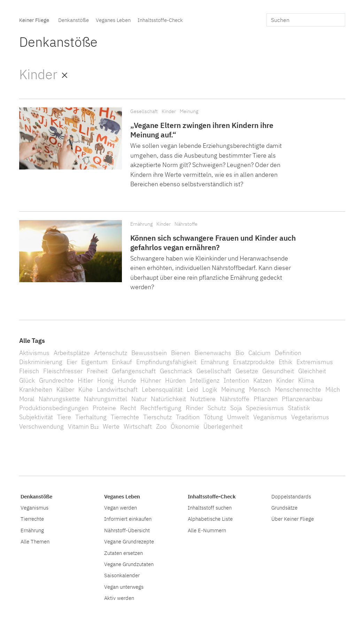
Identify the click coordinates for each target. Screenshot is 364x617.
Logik (210, 389)
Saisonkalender (122, 575)
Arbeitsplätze (72, 353)
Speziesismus (265, 408)
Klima (306, 380)
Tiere (64, 417)
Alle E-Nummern (207, 530)
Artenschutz (111, 353)
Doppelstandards (291, 496)
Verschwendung (41, 426)
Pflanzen (266, 399)
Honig (105, 380)
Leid (192, 389)
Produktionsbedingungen (54, 408)
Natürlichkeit (168, 399)
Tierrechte (125, 417)
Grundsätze (284, 507)
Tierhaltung (91, 417)
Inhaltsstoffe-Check (160, 20)
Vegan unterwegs (124, 587)
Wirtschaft (138, 426)
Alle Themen (35, 541)
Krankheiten (36, 389)
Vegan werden (121, 507)
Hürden (175, 380)
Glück (27, 380)
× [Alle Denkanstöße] (65, 74)
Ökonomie (185, 426)
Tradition (188, 417)
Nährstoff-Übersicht (127, 530)
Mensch (260, 389)
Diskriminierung (41, 362)
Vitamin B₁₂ (83, 426)
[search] (306, 20)
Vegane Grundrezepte (129, 541)
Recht (128, 408)
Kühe (86, 389)
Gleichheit (312, 371)
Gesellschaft (144, 111)
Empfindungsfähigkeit (166, 362)
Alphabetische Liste (210, 519)
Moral (27, 399)
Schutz (217, 408)
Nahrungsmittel (106, 399)
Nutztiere (203, 399)
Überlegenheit (223, 426)
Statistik (299, 408)
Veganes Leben (113, 20)
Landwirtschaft (117, 389)
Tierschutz (157, 417)
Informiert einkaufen (128, 519)
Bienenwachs (213, 353)
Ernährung (141, 224)
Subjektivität (36, 417)
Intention (236, 380)
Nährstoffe (186, 224)
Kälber (65, 389)
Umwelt (238, 417)
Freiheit (97, 371)
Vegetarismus (310, 417)
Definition (288, 353)
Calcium (260, 353)
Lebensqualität (162, 389)
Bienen (181, 353)
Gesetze (247, 371)
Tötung (213, 417)
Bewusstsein (149, 353)
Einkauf (122, 362)
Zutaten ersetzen (123, 553)
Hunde (127, 380)
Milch (333, 389)
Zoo (161, 426)
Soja (236, 408)
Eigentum (94, 362)
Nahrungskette (59, 399)
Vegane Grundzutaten (129, 564)
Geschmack (176, 371)
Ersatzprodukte (254, 362)
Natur (139, 399)
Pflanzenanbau (302, 399)
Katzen (263, 380)
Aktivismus (34, 353)
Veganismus (270, 417)
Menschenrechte (298, 389)
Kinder (169, 111)
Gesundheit (278, 371)
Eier (72, 362)
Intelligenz (205, 380)
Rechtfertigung (161, 408)
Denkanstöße (73, 20)
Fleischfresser (63, 371)
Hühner (151, 380)
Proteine (104, 408)
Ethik (285, 362)
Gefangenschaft (134, 371)
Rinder (195, 408)
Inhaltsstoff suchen (210, 507)
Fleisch (29, 371)
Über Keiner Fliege (293, 519)
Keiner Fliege (34, 20)
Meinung (189, 111)
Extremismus (315, 362)
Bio (240, 353)
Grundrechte (56, 380)
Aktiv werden (119, 598)
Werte (111, 426)
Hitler (85, 380)
